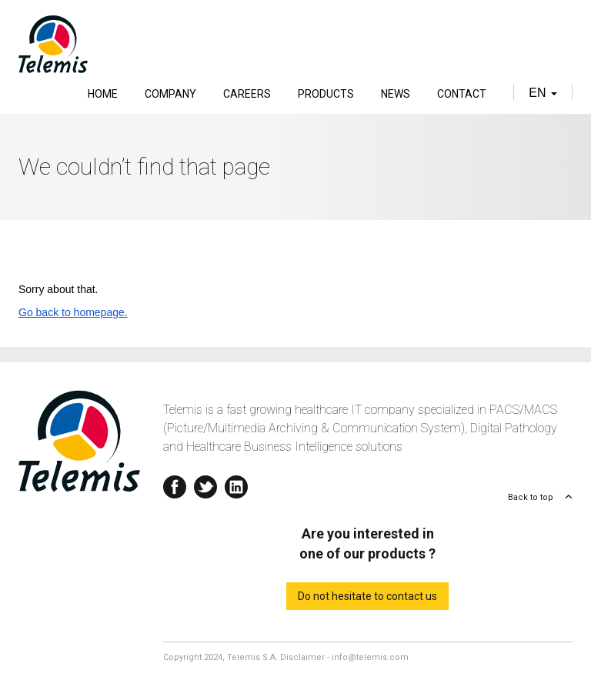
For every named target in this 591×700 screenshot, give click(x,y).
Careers (247, 94)
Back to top (531, 497)
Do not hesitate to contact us (367, 596)
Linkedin (236, 483)
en (543, 93)
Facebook (175, 483)
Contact (462, 94)
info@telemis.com (370, 657)
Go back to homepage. (73, 312)
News (396, 94)
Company (170, 94)
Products (326, 94)
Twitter (205, 483)
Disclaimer (302, 657)
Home (103, 94)
